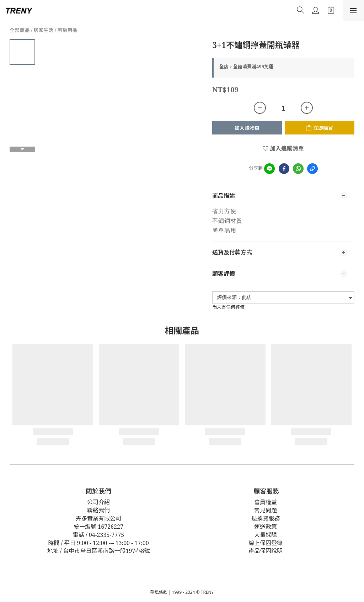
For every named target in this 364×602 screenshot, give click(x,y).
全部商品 (20, 30)
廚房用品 (68, 30)
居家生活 (43, 30)
